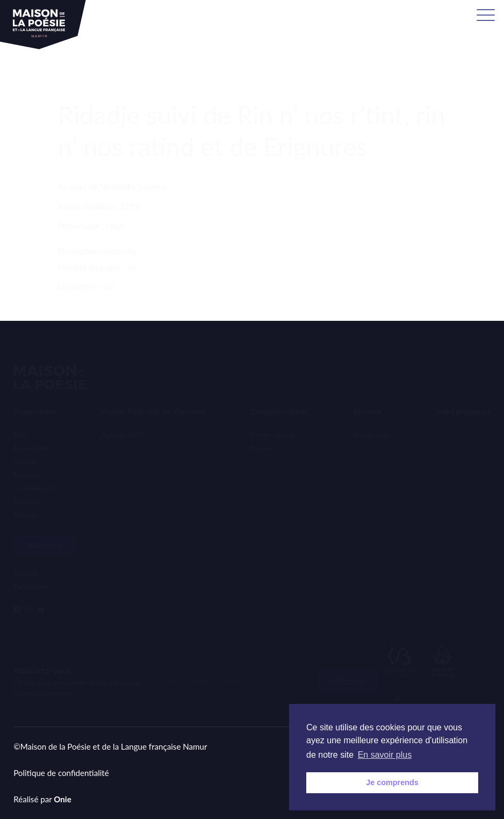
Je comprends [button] (392, 782)
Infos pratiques (464, 393)
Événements (33, 430)
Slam (21, 417)
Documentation (279, 393)
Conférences (33, 470)
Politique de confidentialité (61, 773)
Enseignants (372, 417)
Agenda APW (123, 417)
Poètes (261, 430)
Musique (27, 484)
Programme (34, 393)
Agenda (26, 561)
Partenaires (31, 574)
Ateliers (26, 444)
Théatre (26, 497)
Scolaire (367, 393)
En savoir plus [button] (385, 755)
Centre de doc (273, 417)
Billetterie (44, 534)
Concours (28, 457)
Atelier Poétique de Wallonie (153, 393)
